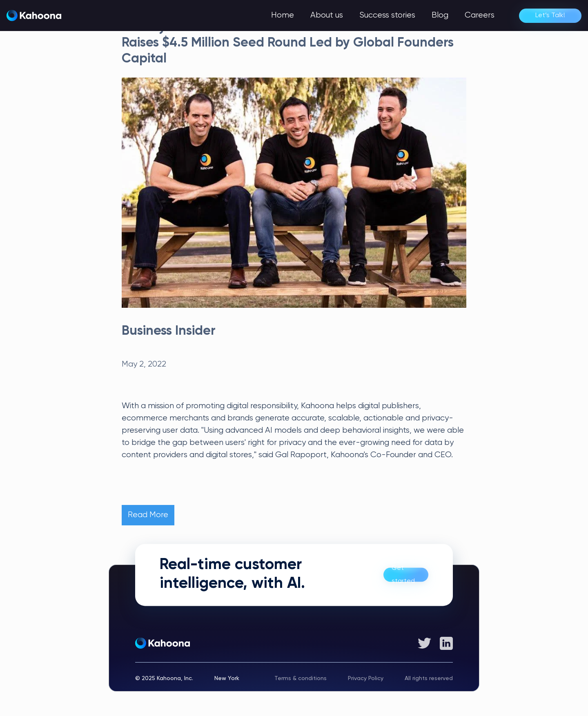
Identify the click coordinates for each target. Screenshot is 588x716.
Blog (440, 15)
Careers (480, 15)
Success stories (387, 15)
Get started (403, 575)
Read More (148, 515)
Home (283, 15)
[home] (34, 16)
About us (327, 15)
